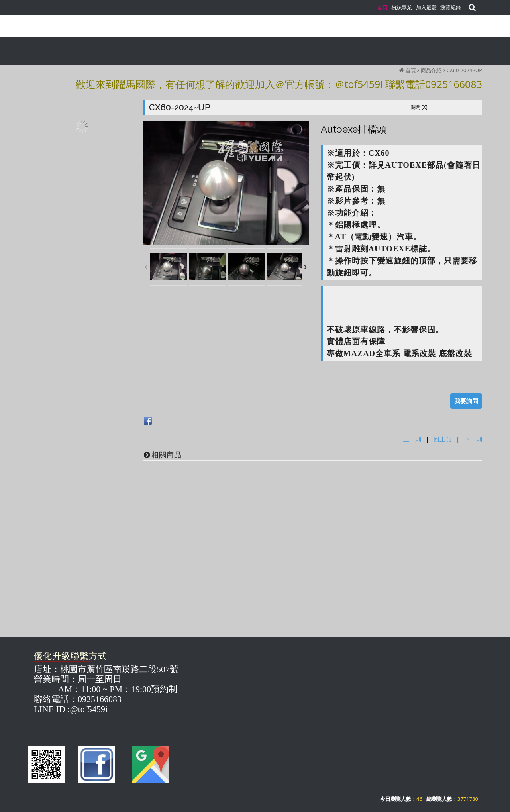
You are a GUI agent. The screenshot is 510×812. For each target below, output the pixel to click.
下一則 (473, 439)
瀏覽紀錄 (451, 7)
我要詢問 (466, 401)
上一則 (412, 439)
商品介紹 (431, 70)
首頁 (411, 70)
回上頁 (442, 439)
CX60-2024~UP (464, 70)
